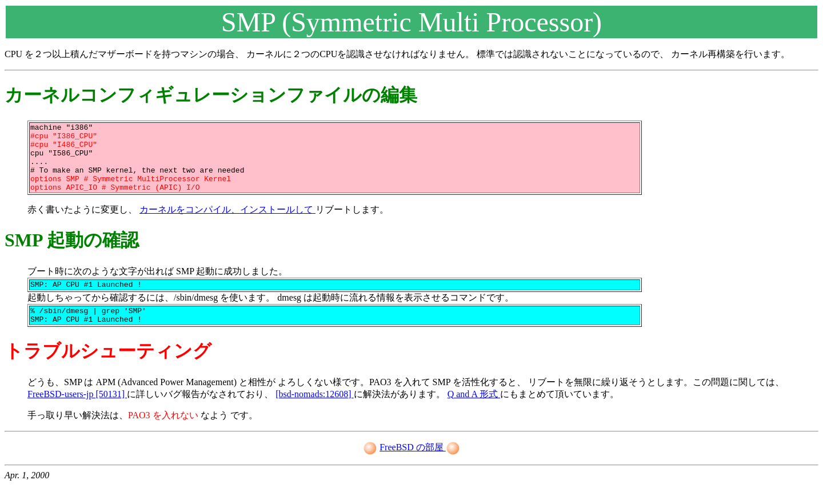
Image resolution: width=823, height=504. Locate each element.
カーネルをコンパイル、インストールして (227, 223)
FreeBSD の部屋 (413, 466)
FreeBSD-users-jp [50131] (77, 413)
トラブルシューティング (108, 370)
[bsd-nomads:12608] (314, 413)
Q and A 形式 (474, 413)
